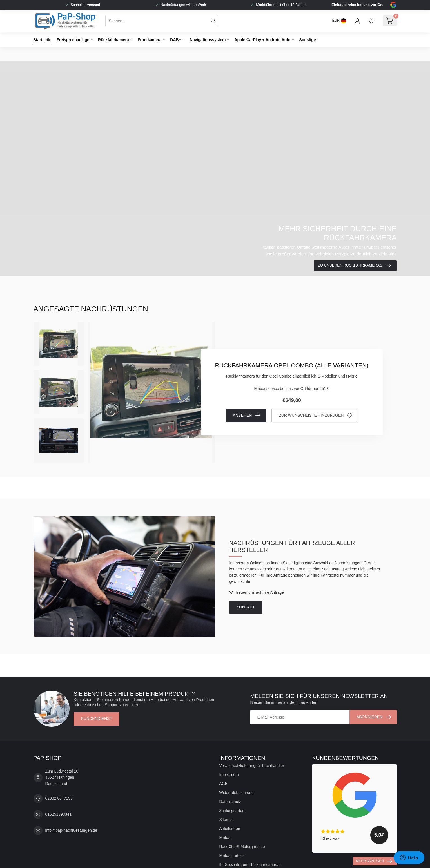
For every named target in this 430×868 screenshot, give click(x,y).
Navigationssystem (208, 40)
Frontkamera (150, 40)
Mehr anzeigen (374, 861)
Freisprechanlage (73, 40)
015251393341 (58, 814)
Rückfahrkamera (113, 40)
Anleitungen (230, 829)
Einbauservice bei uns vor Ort (357, 5)
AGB (224, 784)
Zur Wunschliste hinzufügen (315, 416)
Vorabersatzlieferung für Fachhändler (252, 766)
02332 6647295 (59, 798)
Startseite (43, 40)
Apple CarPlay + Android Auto (262, 40)
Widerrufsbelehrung (237, 793)
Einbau (226, 838)
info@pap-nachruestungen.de (71, 830)
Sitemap (227, 820)
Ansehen (247, 416)
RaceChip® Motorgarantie (242, 847)
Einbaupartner (232, 856)
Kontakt (246, 607)
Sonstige (307, 40)
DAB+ (176, 40)
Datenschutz (230, 802)
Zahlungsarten (232, 811)
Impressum (229, 775)
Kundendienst (97, 719)
